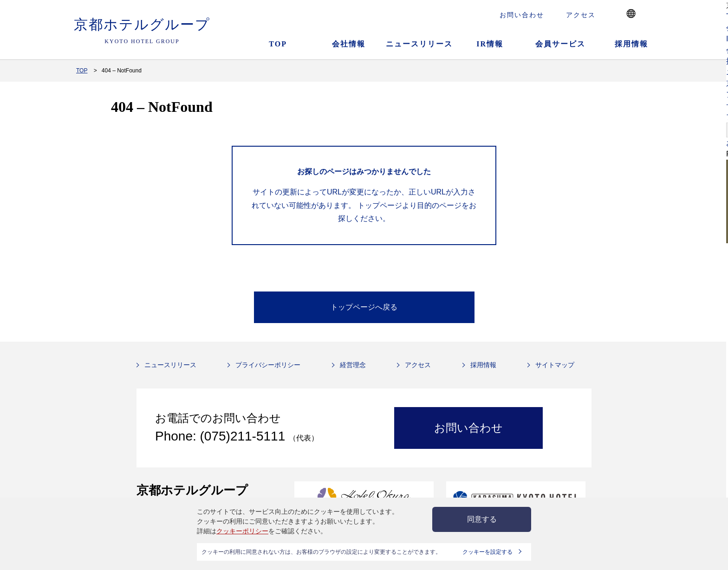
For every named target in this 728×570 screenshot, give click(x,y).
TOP (278, 44)
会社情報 (349, 44)
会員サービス (560, 44)
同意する (482, 519)
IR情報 (490, 44)
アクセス (581, 15)
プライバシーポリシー (268, 365)
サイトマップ (555, 365)
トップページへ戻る (364, 307)
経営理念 (353, 365)
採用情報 (631, 44)
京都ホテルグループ (142, 31)
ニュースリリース (419, 44)
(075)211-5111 (244, 436)
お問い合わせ (522, 15)
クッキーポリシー (242, 531)
